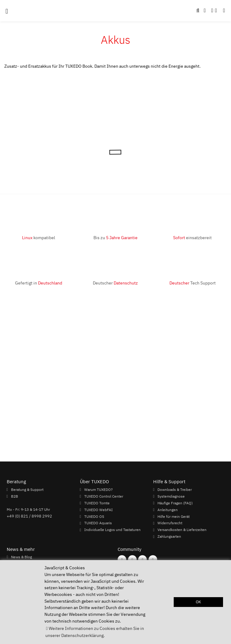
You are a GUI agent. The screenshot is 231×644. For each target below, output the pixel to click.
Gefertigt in (39, 283)
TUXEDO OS (94, 516)
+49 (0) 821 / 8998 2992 (29, 516)
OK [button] (198, 602)
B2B (15, 496)
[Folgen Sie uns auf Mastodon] (142, 559)
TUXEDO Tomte (97, 503)
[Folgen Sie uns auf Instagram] (132, 559)
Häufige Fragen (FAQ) (175, 503)
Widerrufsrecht (170, 523)
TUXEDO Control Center (104, 496)
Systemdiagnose (171, 496)
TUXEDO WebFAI (98, 510)
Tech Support (193, 283)
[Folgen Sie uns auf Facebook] (122, 559)
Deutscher (115, 283)
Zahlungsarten (169, 537)
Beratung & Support (27, 489)
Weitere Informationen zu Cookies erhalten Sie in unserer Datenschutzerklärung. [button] (95, 632)
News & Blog (21, 557)
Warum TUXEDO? (98, 489)
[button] (224, 11)
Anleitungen (168, 510)
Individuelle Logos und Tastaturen (112, 530)
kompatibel (39, 237)
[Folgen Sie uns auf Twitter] (153, 559)
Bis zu (115, 237)
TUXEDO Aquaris (98, 523)
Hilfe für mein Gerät (174, 516)
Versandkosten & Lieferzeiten (182, 530)
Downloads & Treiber (175, 489)
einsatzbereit (192, 237)
